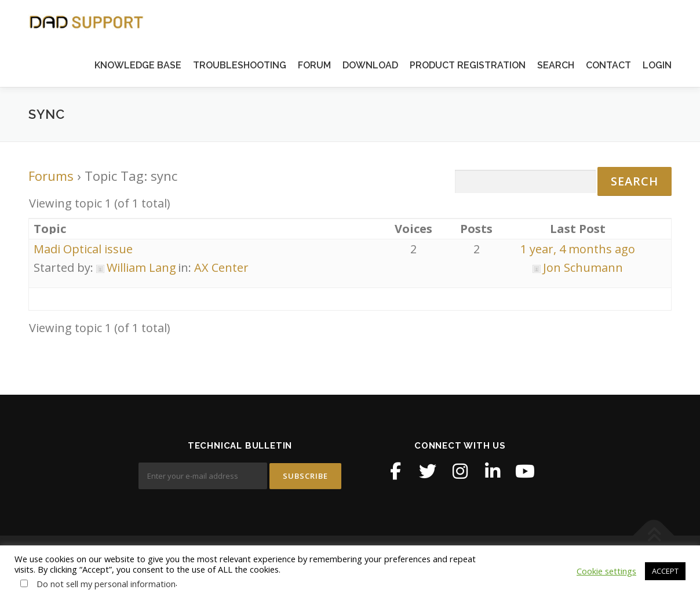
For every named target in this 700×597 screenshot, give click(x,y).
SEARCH (556, 65)
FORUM (314, 65)
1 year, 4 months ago (578, 249)
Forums (51, 176)
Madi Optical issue (83, 249)
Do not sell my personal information (106, 584)
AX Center (221, 267)
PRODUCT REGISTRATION (468, 65)
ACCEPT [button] (665, 571)
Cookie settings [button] (606, 571)
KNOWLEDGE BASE (138, 65)
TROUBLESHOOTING (240, 65)
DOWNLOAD (370, 65)
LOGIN (657, 65)
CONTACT (608, 65)
